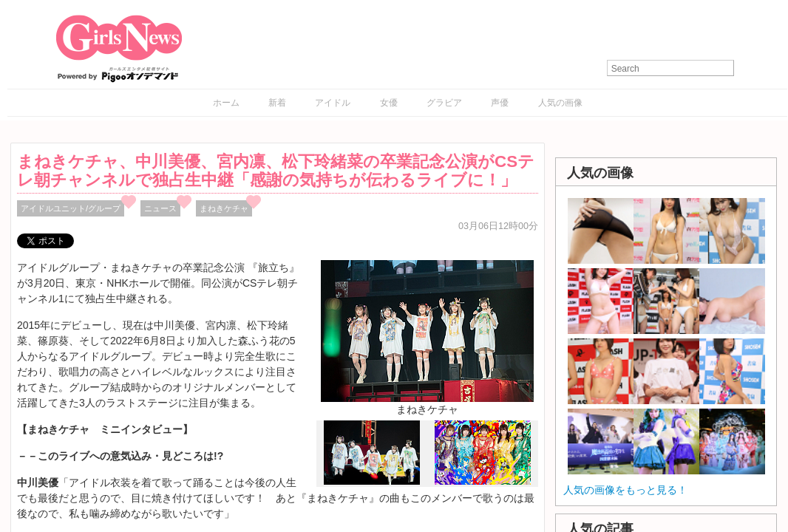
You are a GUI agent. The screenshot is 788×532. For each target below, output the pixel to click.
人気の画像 (560, 103)
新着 (277, 103)
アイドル (333, 103)
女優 (389, 103)
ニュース (160, 208)
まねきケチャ (224, 208)
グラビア (444, 103)
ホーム (226, 103)
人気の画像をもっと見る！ (625, 490)
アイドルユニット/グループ (71, 208)
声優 (500, 103)
